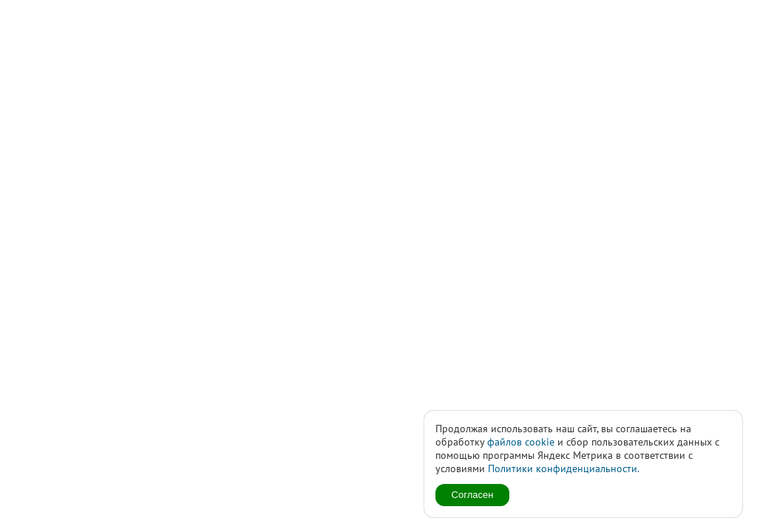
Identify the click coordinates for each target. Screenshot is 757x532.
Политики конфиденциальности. (564, 468)
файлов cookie (521, 442)
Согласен (473, 495)
